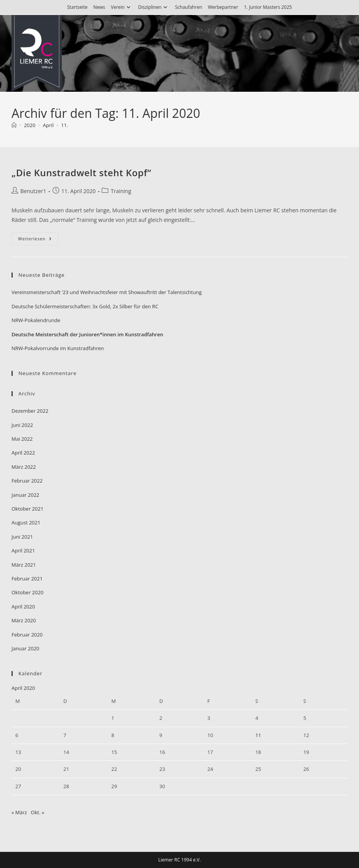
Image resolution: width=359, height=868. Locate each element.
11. (65, 125)
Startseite (77, 7)
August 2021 (26, 522)
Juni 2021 (22, 537)
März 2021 (24, 565)
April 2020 (23, 607)
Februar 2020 (27, 635)
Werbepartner (223, 7)
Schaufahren (189, 7)
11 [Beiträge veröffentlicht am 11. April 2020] (258, 735)
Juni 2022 (22, 425)
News (99, 7)
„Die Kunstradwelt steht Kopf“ (81, 173)
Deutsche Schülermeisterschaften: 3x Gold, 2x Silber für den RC (85, 306)
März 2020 (24, 620)
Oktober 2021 (27, 509)
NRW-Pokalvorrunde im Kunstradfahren (58, 348)
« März (19, 812)
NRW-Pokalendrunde (36, 320)
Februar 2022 (27, 481)
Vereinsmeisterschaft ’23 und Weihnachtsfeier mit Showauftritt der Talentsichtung (107, 292)
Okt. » (37, 812)
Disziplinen (154, 7)
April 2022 (23, 453)
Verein (122, 7)
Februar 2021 (27, 579)
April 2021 (23, 551)
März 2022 (24, 467)
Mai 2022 (22, 439)
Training (121, 191)
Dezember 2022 (30, 411)
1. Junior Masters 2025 (268, 7)
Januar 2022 (25, 495)
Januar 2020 (25, 648)
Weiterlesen (38, 240)
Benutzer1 (33, 191)
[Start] (14, 125)
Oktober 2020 (27, 592)
